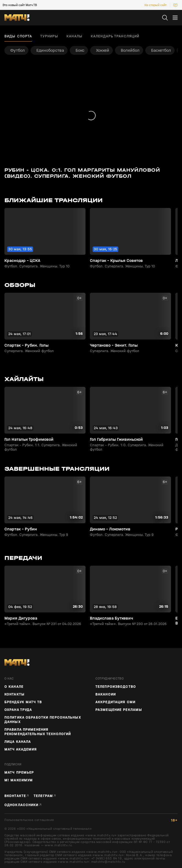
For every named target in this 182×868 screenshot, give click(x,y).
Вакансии (106, 694)
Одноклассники (22, 805)
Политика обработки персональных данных (43, 720)
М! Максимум (19, 780)
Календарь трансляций (115, 36)
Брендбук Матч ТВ (23, 702)
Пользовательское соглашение (29, 820)
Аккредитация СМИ (115, 702)
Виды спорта (18, 36)
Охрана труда (18, 710)
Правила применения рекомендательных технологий (38, 732)
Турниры (49, 36)
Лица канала (18, 742)
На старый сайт (156, 5)
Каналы (74, 36)
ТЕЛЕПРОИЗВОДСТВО (116, 687)
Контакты (14, 694)
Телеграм (43, 796)
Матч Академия (21, 749)
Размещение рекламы (119, 710)
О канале (14, 687)
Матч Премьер (19, 773)
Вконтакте (15, 796)
